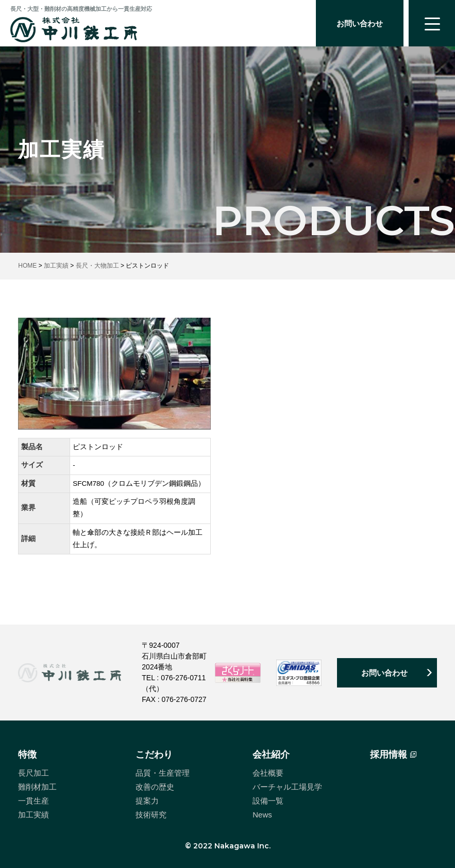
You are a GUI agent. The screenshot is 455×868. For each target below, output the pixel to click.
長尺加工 (33, 773)
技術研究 (151, 815)
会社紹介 (271, 755)
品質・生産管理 (163, 773)
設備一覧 (268, 801)
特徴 (27, 755)
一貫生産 (33, 801)
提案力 (147, 801)
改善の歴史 (155, 787)
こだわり (154, 755)
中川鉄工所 (74, 29)
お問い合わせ (360, 23)
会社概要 (268, 773)
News (262, 815)
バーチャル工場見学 (287, 787)
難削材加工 (37, 787)
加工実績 (33, 815)
